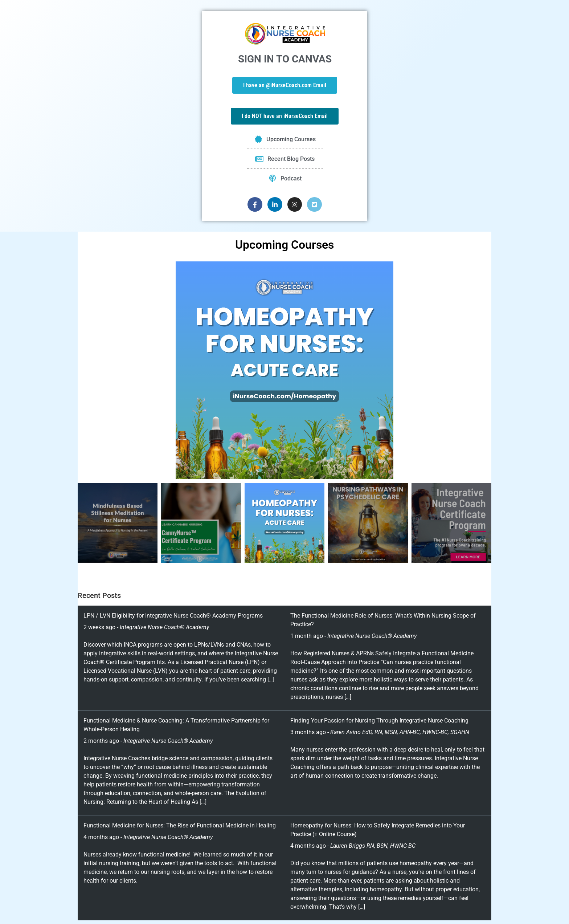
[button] (85, 370)
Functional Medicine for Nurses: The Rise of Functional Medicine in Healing (180, 825)
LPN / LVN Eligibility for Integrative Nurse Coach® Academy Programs (173, 616)
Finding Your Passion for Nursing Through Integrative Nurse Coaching (379, 721)
